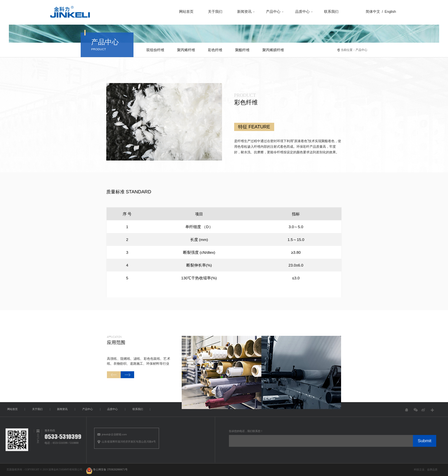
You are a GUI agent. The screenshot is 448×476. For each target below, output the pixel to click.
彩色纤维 (213, 53)
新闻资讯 (235, 12)
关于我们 (205, 12)
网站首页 (174, 12)
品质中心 (296, 12)
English (388, 12)
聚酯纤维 (240, 53)
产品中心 (265, 12)
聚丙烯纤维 (183, 53)
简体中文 (370, 12)
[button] (108, 395)
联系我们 (326, 12)
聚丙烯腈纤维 (272, 53)
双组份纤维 (151, 53)
